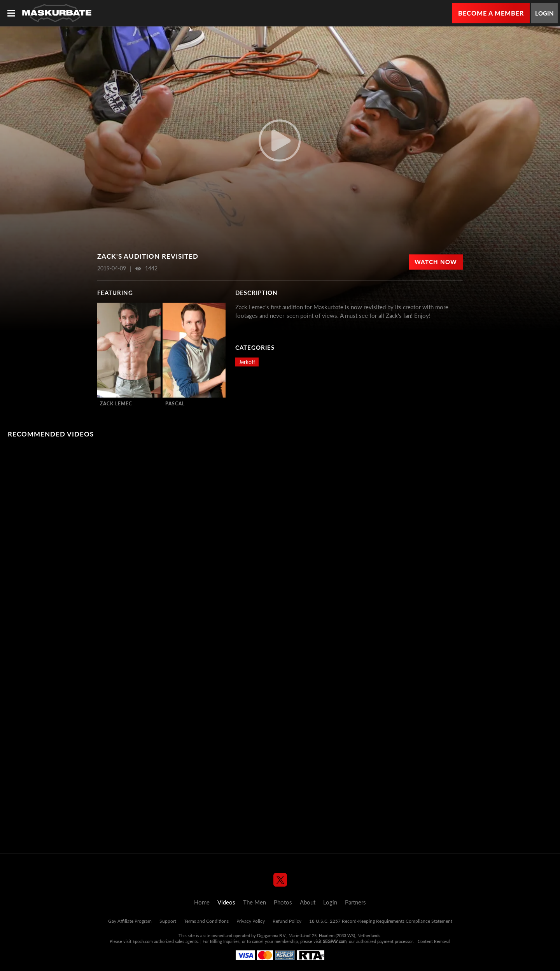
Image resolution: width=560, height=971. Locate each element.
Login (544, 13)
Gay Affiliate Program (130, 921)
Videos (226, 902)
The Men (255, 902)
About (308, 902)
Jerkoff (247, 362)
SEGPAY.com (335, 941)
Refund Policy (287, 921)
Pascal (175, 404)
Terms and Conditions (206, 921)
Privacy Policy (251, 921)
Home (202, 902)
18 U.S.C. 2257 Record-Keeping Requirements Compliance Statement (381, 921)
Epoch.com (143, 941)
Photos (283, 902)
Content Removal (434, 941)
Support (168, 921)
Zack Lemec (116, 404)
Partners (355, 902)
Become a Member (491, 13)
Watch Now (436, 262)
